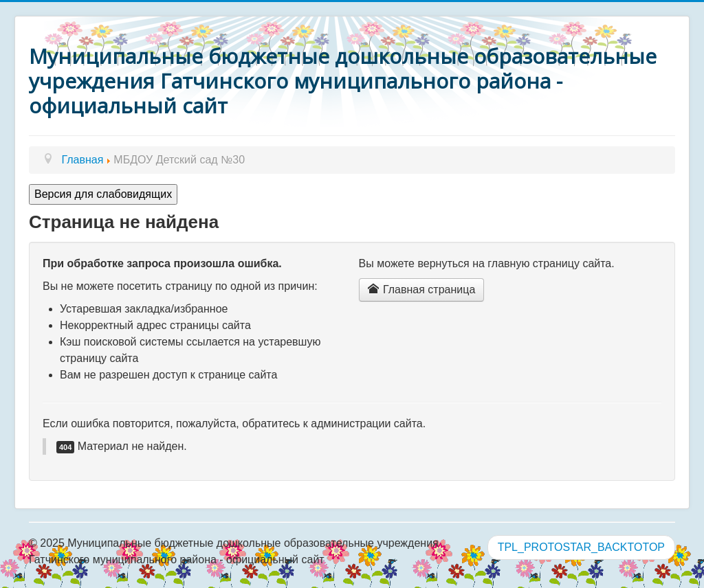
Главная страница (422, 290)
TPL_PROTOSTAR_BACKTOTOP (581, 547)
